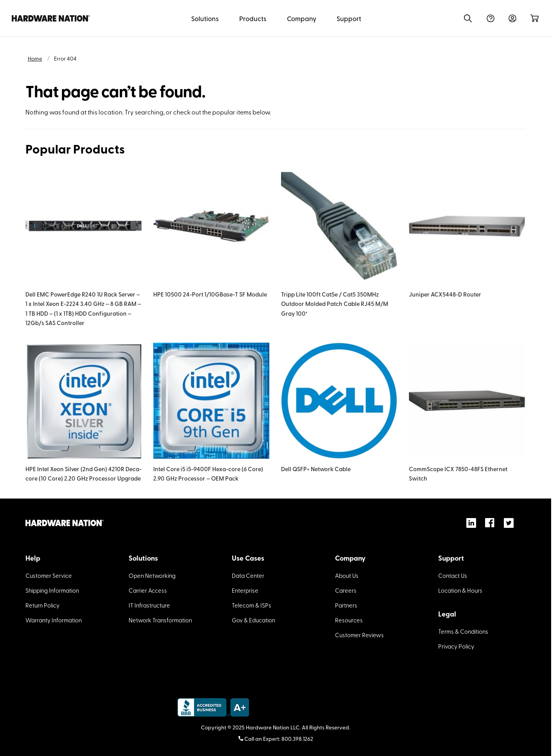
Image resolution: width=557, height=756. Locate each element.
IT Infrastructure (149, 605)
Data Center (248, 575)
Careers (346, 590)
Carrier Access (148, 590)
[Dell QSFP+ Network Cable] (339, 401)
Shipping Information (52, 590)
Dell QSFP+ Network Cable (316, 469)
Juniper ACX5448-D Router (445, 294)
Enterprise (245, 590)
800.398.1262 (297, 739)
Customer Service (49, 575)
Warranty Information (54, 620)
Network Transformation (160, 620)
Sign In (512, 18)
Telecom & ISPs (252, 605)
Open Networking (152, 575)
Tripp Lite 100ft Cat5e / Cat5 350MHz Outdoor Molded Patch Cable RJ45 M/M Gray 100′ (335, 304)
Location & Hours (460, 590)
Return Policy (42, 605)
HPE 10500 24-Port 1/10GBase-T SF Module (210, 294)
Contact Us (453, 575)
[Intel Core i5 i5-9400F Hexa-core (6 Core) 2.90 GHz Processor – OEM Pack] (211, 401)
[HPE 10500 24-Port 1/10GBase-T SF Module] (211, 226)
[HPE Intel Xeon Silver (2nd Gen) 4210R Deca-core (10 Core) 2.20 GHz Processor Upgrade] (83, 401)
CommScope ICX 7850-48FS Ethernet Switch (458, 473)
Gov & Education (253, 620)
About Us (347, 575)
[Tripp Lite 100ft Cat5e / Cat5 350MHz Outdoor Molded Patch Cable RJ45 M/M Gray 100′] (339, 226)
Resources (349, 620)
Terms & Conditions (463, 631)
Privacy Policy (456, 646)
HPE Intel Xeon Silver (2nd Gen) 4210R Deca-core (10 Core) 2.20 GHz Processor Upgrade (83, 473)
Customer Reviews (359, 635)
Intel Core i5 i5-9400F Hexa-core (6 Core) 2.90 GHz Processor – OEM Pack (208, 473)
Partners (346, 605)
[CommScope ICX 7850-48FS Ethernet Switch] (467, 401)
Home (35, 58)
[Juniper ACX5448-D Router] (467, 226)
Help (491, 18)
